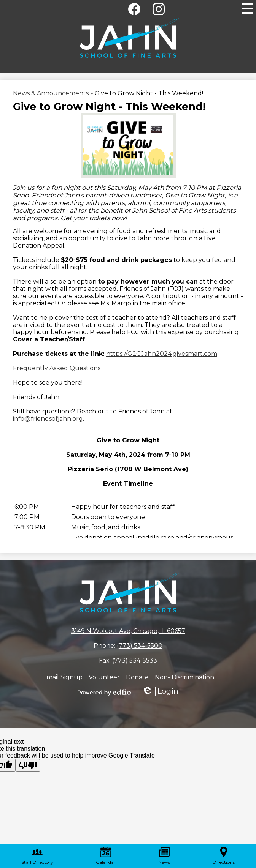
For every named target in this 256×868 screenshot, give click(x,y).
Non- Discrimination (184, 677)
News (164, 856)
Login (160, 691)
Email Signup (62, 677)
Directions (224, 856)
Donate (137, 677)
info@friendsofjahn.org (48, 419)
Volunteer (104, 677)
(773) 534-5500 (140, 646)
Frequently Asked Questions (57, 368)
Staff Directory (37, 856)
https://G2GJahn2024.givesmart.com (162, 354)
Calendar (106, 856)
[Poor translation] (28, 765)
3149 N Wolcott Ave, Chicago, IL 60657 (128, 631)
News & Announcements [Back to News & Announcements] (51, 93)
